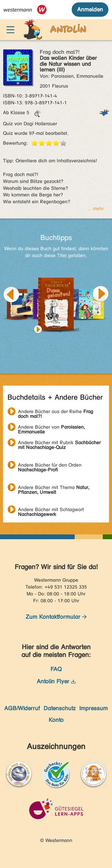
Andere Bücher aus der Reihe (56, 412)
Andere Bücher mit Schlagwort (51, 510)
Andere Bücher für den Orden (50, 466)
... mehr (96, 208)
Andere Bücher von (51, 428)
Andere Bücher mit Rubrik (59, 443)
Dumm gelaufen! (61, 330)
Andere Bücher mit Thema (54, 488)
